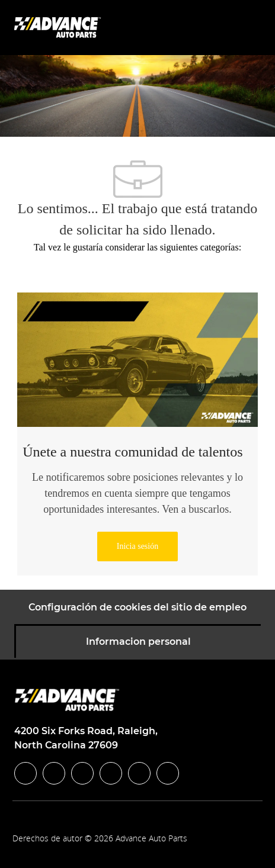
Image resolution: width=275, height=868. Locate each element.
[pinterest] (168, 773)
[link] (137, 546)
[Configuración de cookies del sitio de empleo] (137, 607)
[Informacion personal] (138, 642)
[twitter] (82, 773)
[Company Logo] (59, 27)
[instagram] (111, 773)
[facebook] (25, 773)
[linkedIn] (54, 773)
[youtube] (139, 773)
